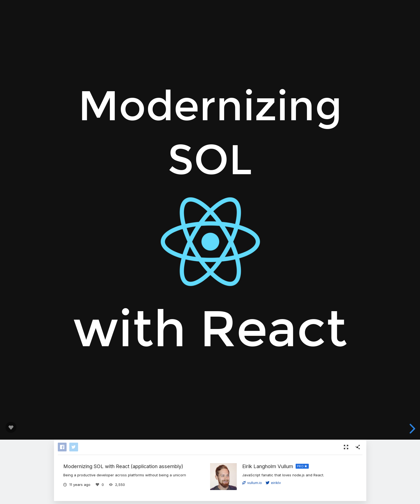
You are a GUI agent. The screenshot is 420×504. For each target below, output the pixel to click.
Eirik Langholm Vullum (268, 466)
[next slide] (412, 429)
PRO (300, 466)
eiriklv (273, 483)
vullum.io (252, 483)
